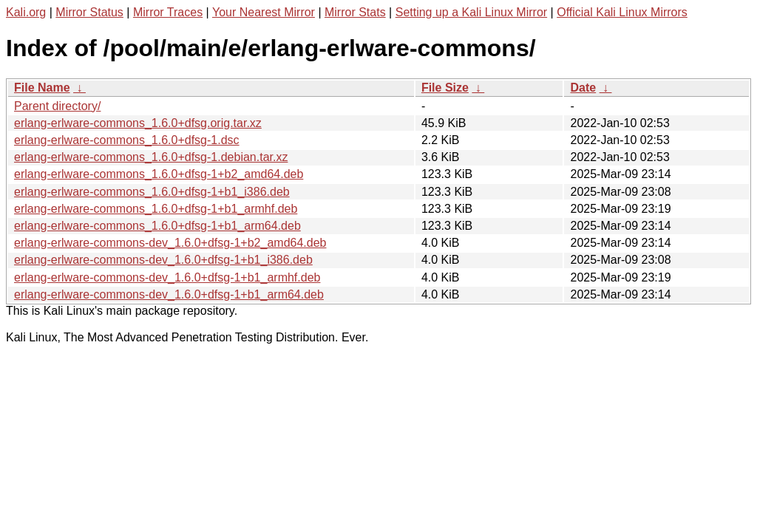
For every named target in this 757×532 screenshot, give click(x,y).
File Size (445, 88)
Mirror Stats (355, 12)
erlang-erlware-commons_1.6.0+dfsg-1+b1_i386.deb (152, 192)
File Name (42, 88)
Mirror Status (89, 12)
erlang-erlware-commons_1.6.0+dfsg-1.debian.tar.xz (151, 157)
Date (583, 88)
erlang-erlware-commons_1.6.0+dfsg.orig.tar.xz (138, 123)
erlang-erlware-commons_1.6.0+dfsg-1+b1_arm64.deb (157, 226)
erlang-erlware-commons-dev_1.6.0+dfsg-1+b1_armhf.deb (167, 277)
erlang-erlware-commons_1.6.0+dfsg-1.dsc (127, 140)
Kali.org (26, 12)
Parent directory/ (57, 106)
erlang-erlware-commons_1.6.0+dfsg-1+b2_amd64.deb (159, 174)
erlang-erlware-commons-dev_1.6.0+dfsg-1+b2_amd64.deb (170, 243)
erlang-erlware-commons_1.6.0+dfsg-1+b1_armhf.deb (156, 209)
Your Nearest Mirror (264, 12)
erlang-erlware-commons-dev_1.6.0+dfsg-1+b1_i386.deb (163, 260)
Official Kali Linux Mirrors (622, 12)
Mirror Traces (168, 12)
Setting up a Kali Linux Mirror (471, 12)
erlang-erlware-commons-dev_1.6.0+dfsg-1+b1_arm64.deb (169, 294)
